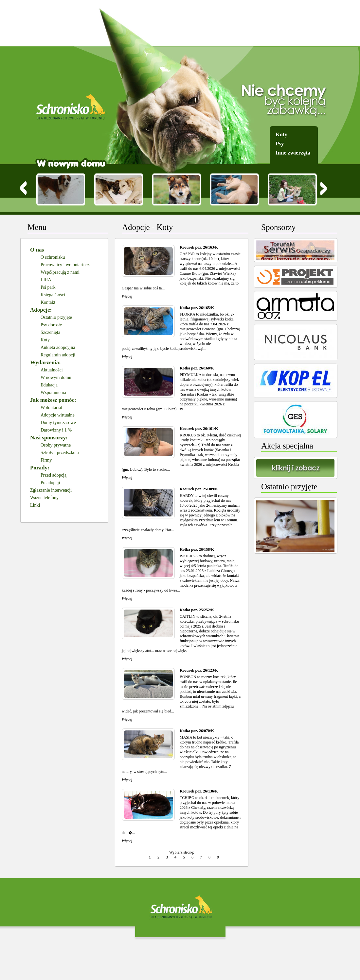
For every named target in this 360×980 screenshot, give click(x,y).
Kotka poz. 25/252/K (197, 610)
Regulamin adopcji (58, 355)
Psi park (48, 287)
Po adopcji (50, 483)
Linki (35, 505)
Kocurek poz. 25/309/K (199, 489)
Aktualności (52, 370)
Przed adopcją (54, 475)
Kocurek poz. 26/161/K (199, 429)
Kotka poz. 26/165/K (197, 308)
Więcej (127, 296)
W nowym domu (56, 377)
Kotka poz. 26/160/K (197, 368)
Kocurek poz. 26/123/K (199, 670)
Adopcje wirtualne (58, 415)
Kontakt (48, 302)
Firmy (46, 460)
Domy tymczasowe (58, 423)
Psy (280, 144)
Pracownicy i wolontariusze (66, 265)
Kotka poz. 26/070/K (197, 731)
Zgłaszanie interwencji (51, 490)
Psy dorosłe (51, 325)
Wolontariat (51, 408)
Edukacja (49, 385)
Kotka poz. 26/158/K (197, 549)
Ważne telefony (44, 498)
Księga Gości (53, 295)
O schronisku (53, 257)
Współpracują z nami (60, 272)
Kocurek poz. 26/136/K (199, 791)
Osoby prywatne (56, 445)
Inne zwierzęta (293, 153)
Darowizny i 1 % (56, 430)
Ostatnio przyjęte (56, 317)
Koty (281, 134)
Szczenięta (50, 332)
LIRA (46, 280)
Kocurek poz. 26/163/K (199, 247)
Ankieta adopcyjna (58, 347)
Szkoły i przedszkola (60, 453)
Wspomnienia (53, 392)
